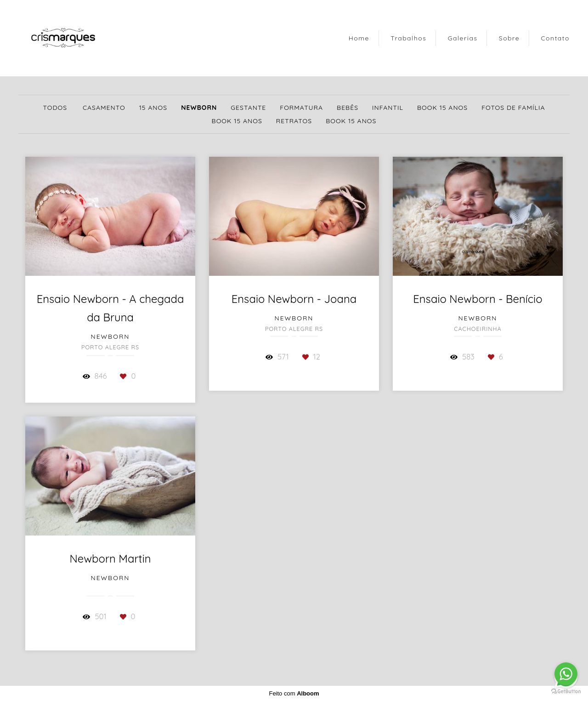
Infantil (388, 108)
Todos (55, 108)
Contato (555, 38)
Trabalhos (408, 38)
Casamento (104, 108)
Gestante (248, 108)
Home (359, 38)
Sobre (509, 38)
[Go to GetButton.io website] (566, 692)
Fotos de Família (513, 108)
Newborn (199, 108)
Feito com (294, 693)
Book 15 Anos (442, 108)
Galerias (463, 38)
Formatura (301, 108)
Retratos (294, 121)
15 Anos (153, 108)
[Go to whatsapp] (566, 674)
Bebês (348, 108)
